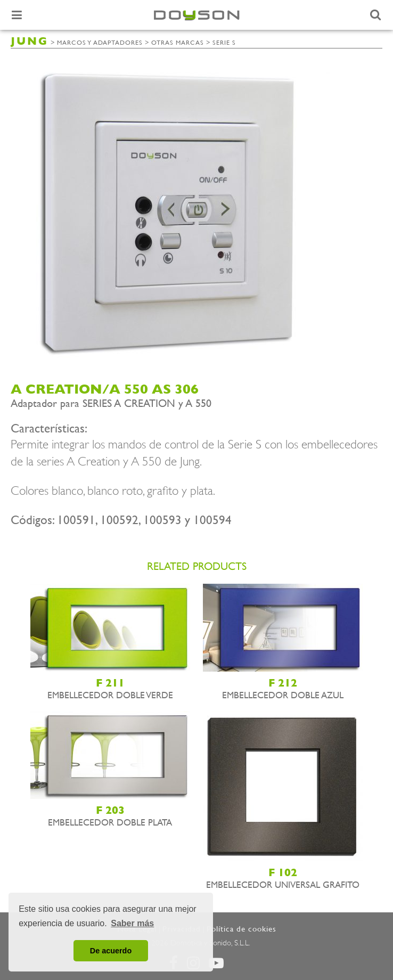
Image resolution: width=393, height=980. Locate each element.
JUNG (30, 41)
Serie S (224, 43)
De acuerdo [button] (111, 951)
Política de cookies (241, 929)
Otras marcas (178, 43)
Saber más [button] (132, 923)
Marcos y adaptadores (100, 43)
